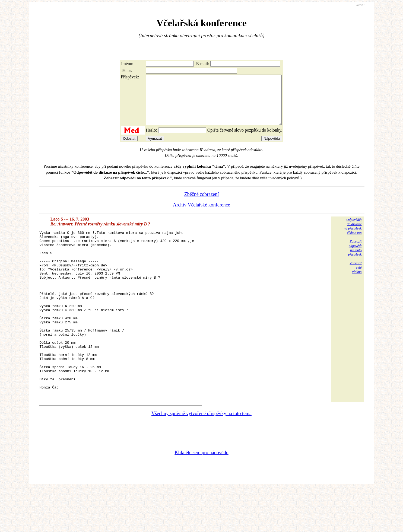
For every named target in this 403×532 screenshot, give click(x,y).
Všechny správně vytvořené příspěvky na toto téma (201, 457)
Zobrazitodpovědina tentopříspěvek (355, 258)
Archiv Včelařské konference (201, 215)
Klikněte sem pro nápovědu (201, 496)
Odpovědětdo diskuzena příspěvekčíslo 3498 (353, 236)
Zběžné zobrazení (201, 204)
